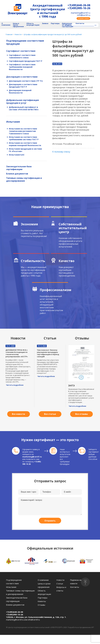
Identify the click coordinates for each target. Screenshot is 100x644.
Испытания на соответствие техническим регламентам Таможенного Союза (23, 131)
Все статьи (50, 414)
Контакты (80, 24)
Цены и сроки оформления (18, 25)
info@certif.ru (84, 15)
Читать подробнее (15, 385)
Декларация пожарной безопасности (20, 92)
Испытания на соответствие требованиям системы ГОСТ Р (24, 138)
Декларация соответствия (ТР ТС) (26, 81)
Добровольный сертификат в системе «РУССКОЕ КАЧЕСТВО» (24, 108)
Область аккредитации (33, 24)
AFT (93, 627)
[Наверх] (85, 582)
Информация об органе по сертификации (68, 25)
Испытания (13, 122)
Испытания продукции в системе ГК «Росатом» (25, 150)
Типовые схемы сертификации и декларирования (24, 179)
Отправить (50, 521)
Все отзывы (82, 414)
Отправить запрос (83, 18)
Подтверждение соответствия (14, 582)
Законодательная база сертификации (19, 168)
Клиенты (42, 601)
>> (95, 25)
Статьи (60, 584)
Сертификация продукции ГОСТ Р (26, 61)
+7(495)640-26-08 (79, 5)
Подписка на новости (76, 582)
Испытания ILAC (17, 155)
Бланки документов (17, 174)
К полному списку (61, 152)
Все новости (18, 414)
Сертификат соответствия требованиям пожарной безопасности (22, 67)
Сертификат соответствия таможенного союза (22, 56)
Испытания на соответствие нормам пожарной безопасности (25, 144)
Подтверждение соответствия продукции (25, 42)
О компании (6, 24)
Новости (60, 580)
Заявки (45, 24)
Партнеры (55, 24)
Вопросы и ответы (61, 589)
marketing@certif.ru (81, 13)
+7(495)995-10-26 (79, 8)
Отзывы (41, 605)
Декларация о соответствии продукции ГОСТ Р (23, 86)
